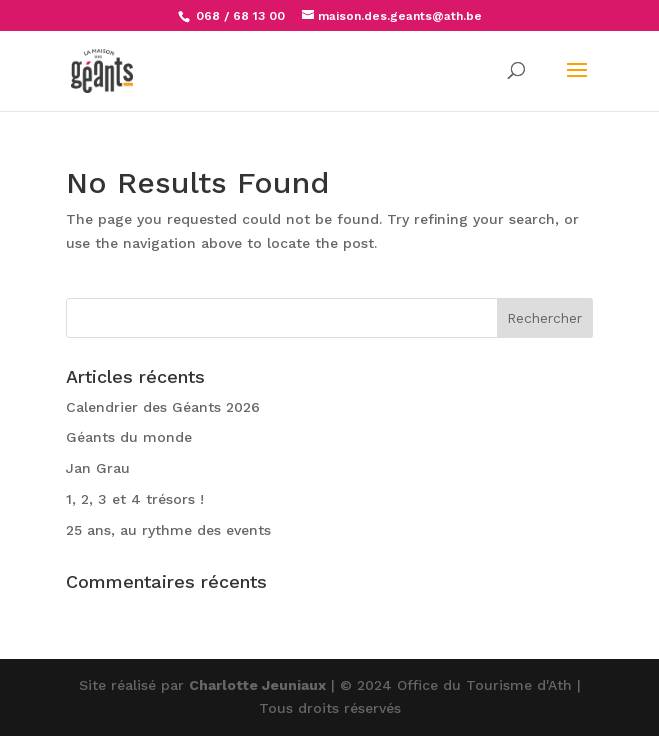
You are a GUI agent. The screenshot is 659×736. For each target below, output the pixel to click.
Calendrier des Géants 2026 (163, 407)
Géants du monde (129, 437)
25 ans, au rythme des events (168, 530)
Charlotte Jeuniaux (257, 685)
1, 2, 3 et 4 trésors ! (135, 499)
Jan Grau (98, 468)
